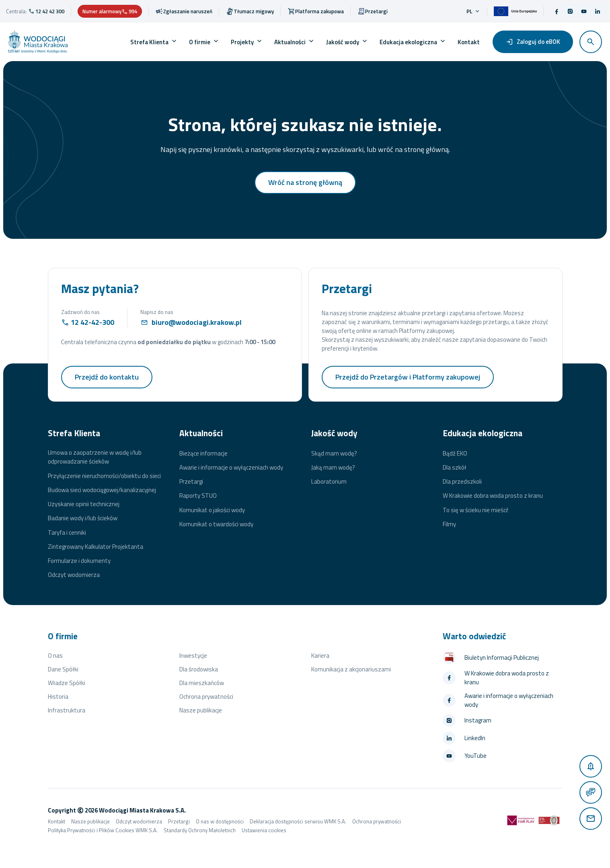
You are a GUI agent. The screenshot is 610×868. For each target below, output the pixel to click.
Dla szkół (455, 468)
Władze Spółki (67, 683)
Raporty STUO (198, 496)
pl (473, 11)
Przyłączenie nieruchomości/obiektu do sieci (104, 476)
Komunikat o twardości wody (216, 524)
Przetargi (191, 482)
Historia (58, 697)
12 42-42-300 (92, 322)
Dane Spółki (63, 669)
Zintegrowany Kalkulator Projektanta (96, 547)
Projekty (242, 42)
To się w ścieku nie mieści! (475, 510)
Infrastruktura (67, 710)
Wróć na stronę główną (305, 182)
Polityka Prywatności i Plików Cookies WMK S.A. (103, 830)
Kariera (320, 656)
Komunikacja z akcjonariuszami (351, 669)
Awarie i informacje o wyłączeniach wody (231, 468)
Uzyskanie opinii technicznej (84, 504)
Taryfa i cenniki (67, 533)
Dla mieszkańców (202, 683)
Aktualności (290, 42)
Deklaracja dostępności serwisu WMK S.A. (298, 821)
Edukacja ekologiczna (408, 42)
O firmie (200, 42)
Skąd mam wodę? (334, 453)
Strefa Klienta (149, 42)
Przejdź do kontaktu (107, 377)
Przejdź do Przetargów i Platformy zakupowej (408, 377)
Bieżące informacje (203, 453)
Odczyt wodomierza (74, 575)
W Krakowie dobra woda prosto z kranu (493, 496)
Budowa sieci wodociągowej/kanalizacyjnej (102, 490)
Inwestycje (193, 656)
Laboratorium (329, 482)
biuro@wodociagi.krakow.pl (197, 322)
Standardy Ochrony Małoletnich (200, 830)
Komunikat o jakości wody (212, 510)
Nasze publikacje (201, 710)
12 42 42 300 (50, 11)
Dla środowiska (199, 669)
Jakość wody (343, 42)
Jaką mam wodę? (333, 468)
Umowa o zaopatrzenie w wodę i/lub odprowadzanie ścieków (95, 457)
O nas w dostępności (220, 821)
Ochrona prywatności (206, 697)
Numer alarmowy (110, 11)
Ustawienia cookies (264, 830)
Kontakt (469, 42)
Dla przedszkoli (462, 482)
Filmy (449, 524)
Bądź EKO (455, 453)
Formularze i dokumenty (79, 561)
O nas (55, 656)
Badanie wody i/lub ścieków (83, 518)
